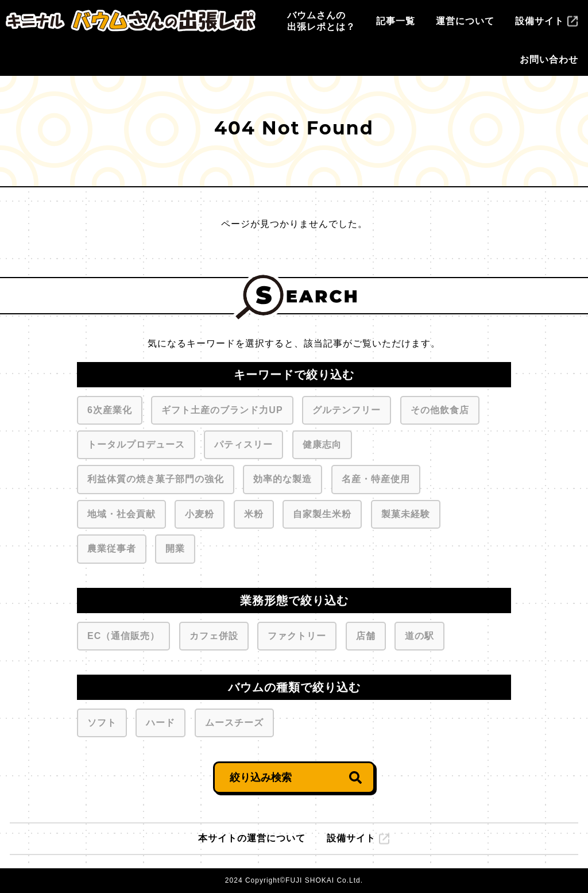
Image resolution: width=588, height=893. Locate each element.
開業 (175, 546)
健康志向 (322, 442)
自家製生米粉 (322, 512)
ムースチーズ (234, 721)
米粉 (254, 512)
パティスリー (243, 442)
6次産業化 (109, 408)
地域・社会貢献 (121, 512)
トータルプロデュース (136, 442)
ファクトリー (297, 634)
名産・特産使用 (376, 477)
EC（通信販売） (123, 634)
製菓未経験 (405, 512)
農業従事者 (111, 546)
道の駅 (419, 634)
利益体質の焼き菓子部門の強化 (155, 477)
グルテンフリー (346, 408)
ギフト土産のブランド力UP (222, 408)
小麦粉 (199, 512)
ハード (160, 721)
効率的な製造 (282, 477)
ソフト (102, 721)
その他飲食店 (440, 408)
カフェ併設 (214, 634)
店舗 (365, 634)
